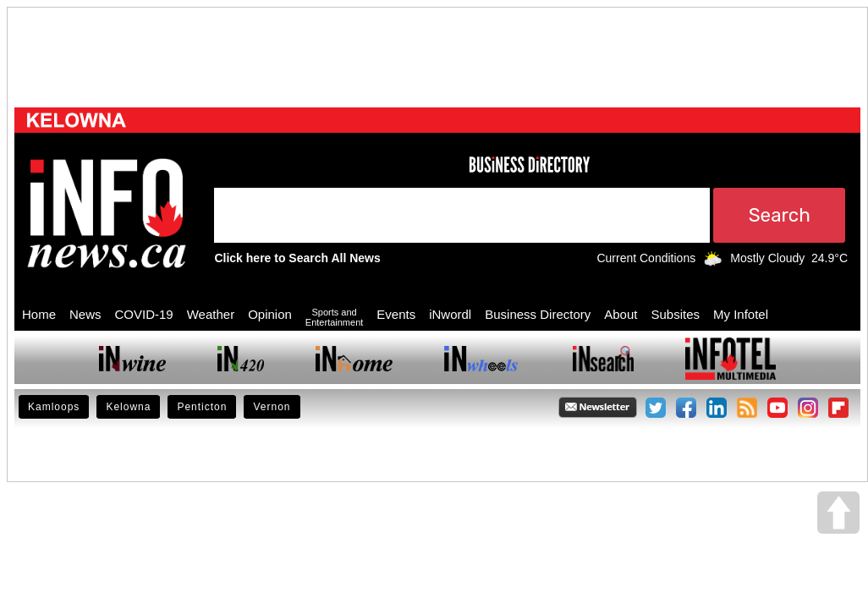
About (621, 314)
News (85, 314)
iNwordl (450, 314)
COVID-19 (144, 314)
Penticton (202, 407)
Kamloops (54, 407)
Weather (211, 314)
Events (396, 314)
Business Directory (538, 314)
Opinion (270, 314)
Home (39, 314)
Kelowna (128, 407)
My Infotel (741, 314)
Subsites (675, 314)
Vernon (272, 407)
